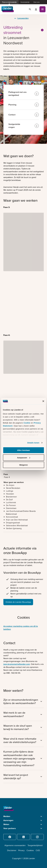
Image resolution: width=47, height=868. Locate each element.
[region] (24, 484)
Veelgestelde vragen (14, 126)
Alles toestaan (24, 450)
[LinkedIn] (24, 837)
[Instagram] (37, 837)
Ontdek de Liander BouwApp (18, 602)
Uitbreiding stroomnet (24, 30)
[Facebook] (10, 837)
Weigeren (23, 465)
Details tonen (33, 443)
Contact (12, 115)
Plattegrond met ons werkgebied (17, 94)
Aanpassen (24, 458)
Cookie (27, 423)
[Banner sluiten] (43, 401)
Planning (12, 105)
